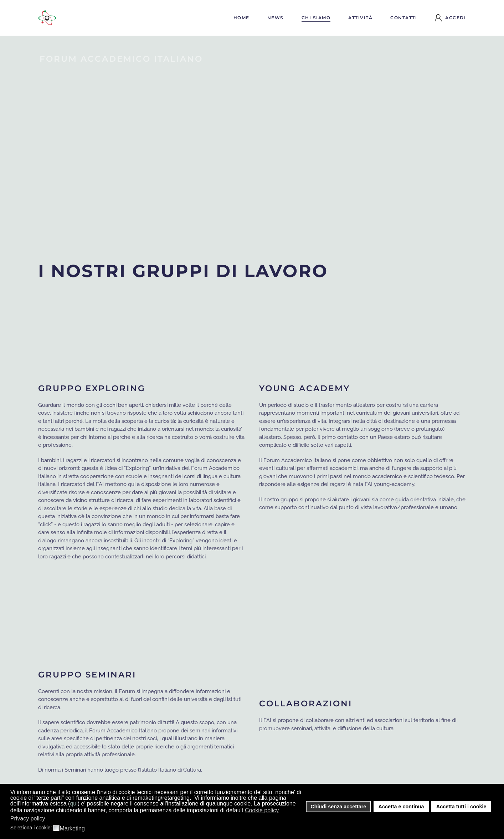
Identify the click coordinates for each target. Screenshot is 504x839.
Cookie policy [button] (262, 810)
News (276, 18)
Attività (360, 18)
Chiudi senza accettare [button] (338, 807)
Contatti (404, 18)
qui (74, 804)
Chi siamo (316, 18)
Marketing (72, 829)
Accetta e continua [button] (401, 807)
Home (241, 18)
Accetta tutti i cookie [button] (461, 807)
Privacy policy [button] (28, 818)
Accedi (450, 18)
